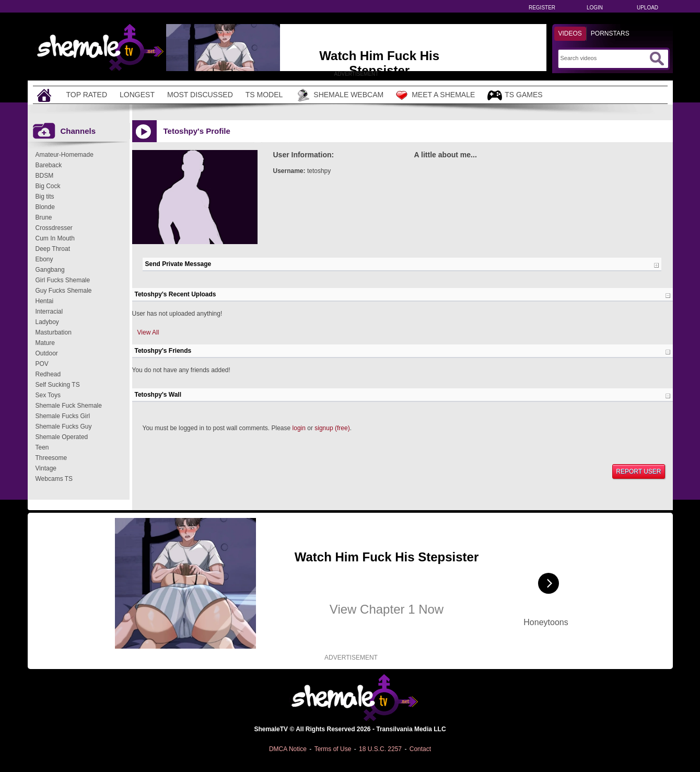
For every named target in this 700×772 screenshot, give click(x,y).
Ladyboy (47, 322)
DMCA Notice (288, 749)
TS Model (264, 95)
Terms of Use (333, 749)
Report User (638, 471)
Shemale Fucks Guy (64, 427)
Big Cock (48, 186)
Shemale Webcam (339, 95)
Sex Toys (48, 395)
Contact (420, 749)
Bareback (49, 165)
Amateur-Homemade (65, 155)
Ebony (44, 259)
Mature (45, 343)
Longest (137, 95)
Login (595, 8)
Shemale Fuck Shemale (69, 406)
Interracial (49, 312)
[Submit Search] (657, 59)
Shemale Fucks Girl (63, 416)
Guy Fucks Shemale (64, 291)
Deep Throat (53, 249)
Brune (44, 217)
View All (148, 332)
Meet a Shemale (435, 95)
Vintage (46, 468)
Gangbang (50, 270)
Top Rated (87, 95)
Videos (570, 33)
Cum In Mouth (55, 238)
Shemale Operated (62, 437)
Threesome (51, 458)
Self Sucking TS (58, 385)
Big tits (45, 197)
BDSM (45, 176)
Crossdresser (54, 228)
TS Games (515, 95)
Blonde (45, 207)
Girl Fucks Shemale (63, 280)
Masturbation (54, 332)
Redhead (48, 374)
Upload (647, 8)
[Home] (45, 95)
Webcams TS (54, 479)
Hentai (45, 301)
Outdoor (47, 353)
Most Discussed (200, 95)
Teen (42, 447)
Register (542, 8)
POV (42, 364)
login (299, 428)
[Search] (604, 58)
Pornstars (610, 33)
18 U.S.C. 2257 (380, 749)
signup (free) (332, 428)
